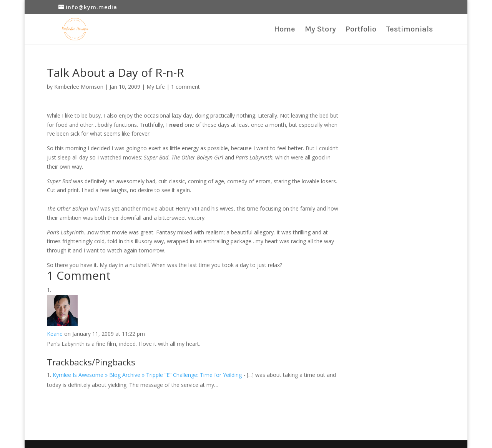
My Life (156, 87)
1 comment (185, 87)
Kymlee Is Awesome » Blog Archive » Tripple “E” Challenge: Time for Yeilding (147, 375)
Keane (55, 334)
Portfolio (361, 30)
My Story (320, 30)
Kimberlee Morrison (79, 87)
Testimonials (409, 30)
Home (285, 30)
